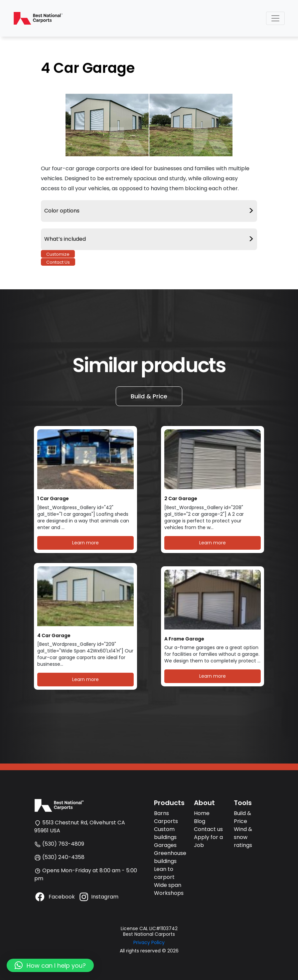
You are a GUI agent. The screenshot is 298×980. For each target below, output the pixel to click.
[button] (50, 965)
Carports (166, 821)
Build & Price (149, 396)
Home (202, 813)
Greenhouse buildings (170, 857)
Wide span (168, 885)
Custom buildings (165, 833)
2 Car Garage (181, 499)
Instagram (98, 897)
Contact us (208, 829)
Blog (200, 821)
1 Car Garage (53, 499)
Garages (165, 845)
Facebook (55, 897)
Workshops (169, 893)
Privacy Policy (149, 942)
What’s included (149, 239)
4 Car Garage (54, 636)
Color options (149, 211)
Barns (161, 813)
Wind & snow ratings (243, 837)
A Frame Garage (184, 639)
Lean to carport (164, 873)
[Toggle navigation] (275, 18)
